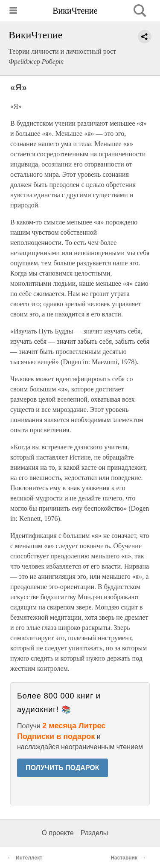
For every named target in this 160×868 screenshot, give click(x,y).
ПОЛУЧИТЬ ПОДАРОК (63, 768)
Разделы (94, 833)
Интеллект (29, 858)
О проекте (58, 833)
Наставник (124, 858)
